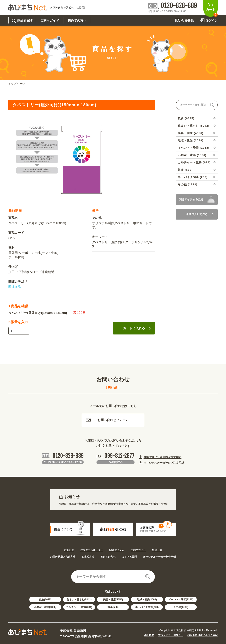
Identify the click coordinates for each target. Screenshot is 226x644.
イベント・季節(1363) (181, 600)
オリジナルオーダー (92, 550)
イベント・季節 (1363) (194, 148)
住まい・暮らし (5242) (194, 126)
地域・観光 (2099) (191, 140)
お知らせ (69, 550)
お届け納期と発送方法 (63, 557)
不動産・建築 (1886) (192, 155)
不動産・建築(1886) (45, 607)
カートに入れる (137, 328)
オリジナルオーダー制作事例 (159, 557)
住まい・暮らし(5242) (79, 600)
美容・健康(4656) (113, 600)
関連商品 (15, 287)
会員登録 (187, 20)
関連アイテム (117, 550)
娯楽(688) (113, 607)
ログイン (211, 20)
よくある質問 (129, 557)
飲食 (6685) (186, 118)
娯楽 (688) (185, 170)
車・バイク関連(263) (147, 607)
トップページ (17, 84)
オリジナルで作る (200, 214)
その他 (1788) (188, 184)
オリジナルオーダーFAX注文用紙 (164, 463)
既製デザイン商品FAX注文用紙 (162, 457)
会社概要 (149, 635)
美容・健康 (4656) (191, 133)
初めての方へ (108, 557)
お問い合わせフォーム (107, 420)
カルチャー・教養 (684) (194, 162)
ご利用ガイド (138, 550)
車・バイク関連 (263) (193, 177)
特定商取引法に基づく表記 (203, 635)
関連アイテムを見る (191, 200)
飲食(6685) (45, 600)
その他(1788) (181, 607)
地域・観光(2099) (147, 600)
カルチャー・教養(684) (79, 607)
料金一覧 (157, 550)
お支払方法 (88, 557)
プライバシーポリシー (171, 635)
